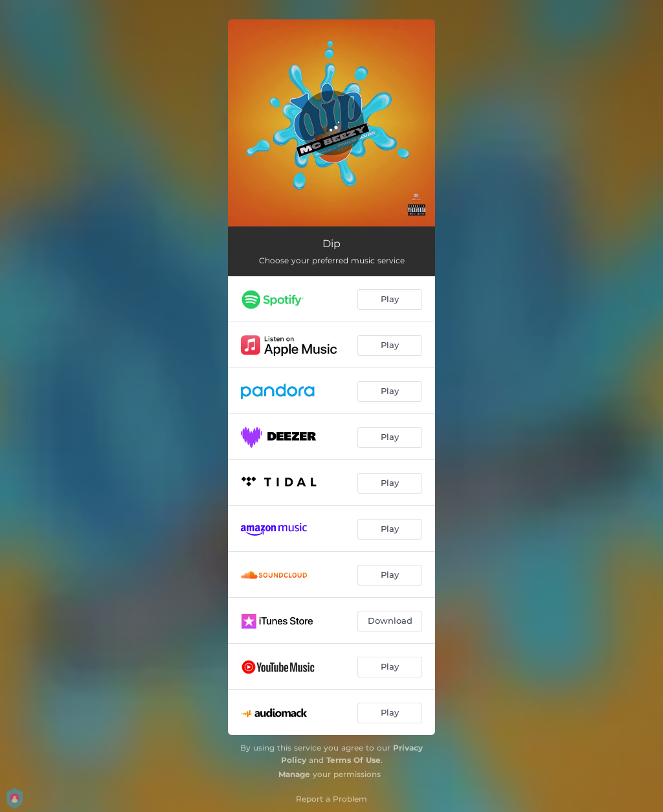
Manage (294, 774)
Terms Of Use (354, 760)
